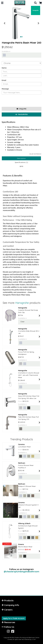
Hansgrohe (22, 303)
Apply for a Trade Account (14, 618)
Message (5, 89)
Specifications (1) (21, 162)
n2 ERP (34, 639)
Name (4, 68)
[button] (2, 3)
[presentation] (19, 101)
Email (4, 80)
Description (21, 158)
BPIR (21, 166)
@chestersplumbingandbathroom (21, 571)
